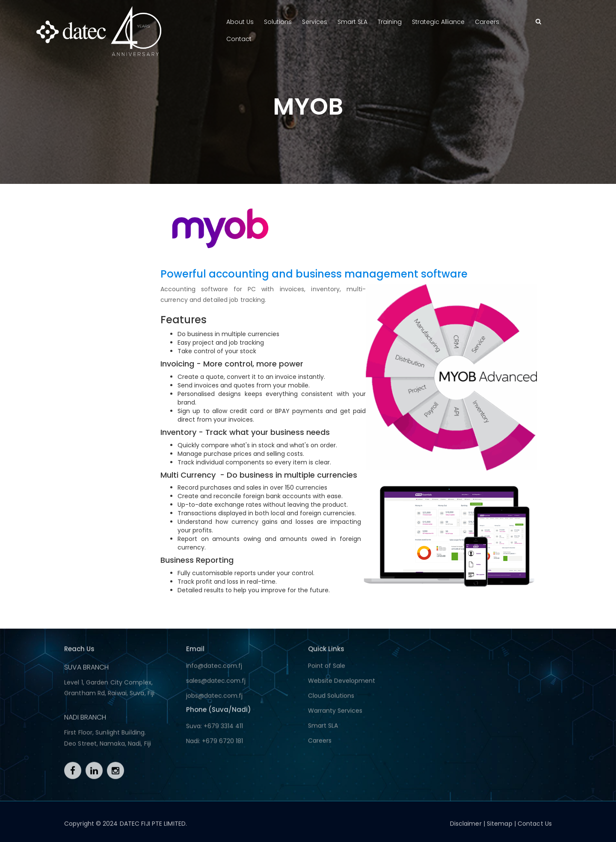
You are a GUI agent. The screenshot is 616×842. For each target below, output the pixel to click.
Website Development (342, 683)
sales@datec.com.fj (216, 683)
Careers (487, 22)
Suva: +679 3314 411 (215, 729)
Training (390, 22)
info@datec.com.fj (214, 668)
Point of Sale (327, 668)
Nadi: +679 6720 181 (215, 744)
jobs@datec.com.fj (214, 698)
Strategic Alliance (438, 22)
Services (315, 22)
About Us (240, 22)
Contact (239, 39)
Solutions (278, 22)
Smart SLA (352, 22)
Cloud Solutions (331, 698)
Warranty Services (335, 713)
